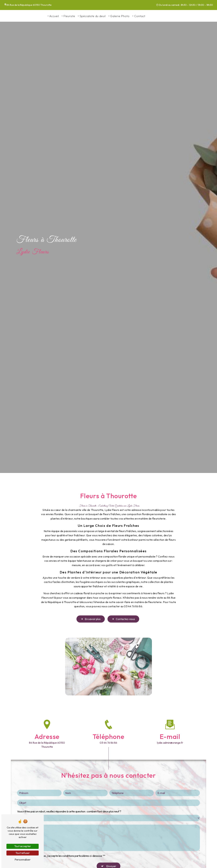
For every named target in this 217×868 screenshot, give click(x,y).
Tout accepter (23, 846)
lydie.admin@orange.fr (170, 743)
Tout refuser (23, 853)
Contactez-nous (123, 619)
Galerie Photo (120, 16)
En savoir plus (91, 619)
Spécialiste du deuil (93, 16)
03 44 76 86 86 (159, 16)
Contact (140, 16)
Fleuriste (69, 16)
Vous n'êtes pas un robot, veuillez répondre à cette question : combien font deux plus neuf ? (69, 802)
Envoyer (111, 857)
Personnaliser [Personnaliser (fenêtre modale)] (23, 860)
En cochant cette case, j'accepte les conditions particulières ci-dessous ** (63, 847)
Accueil (54, 16)
